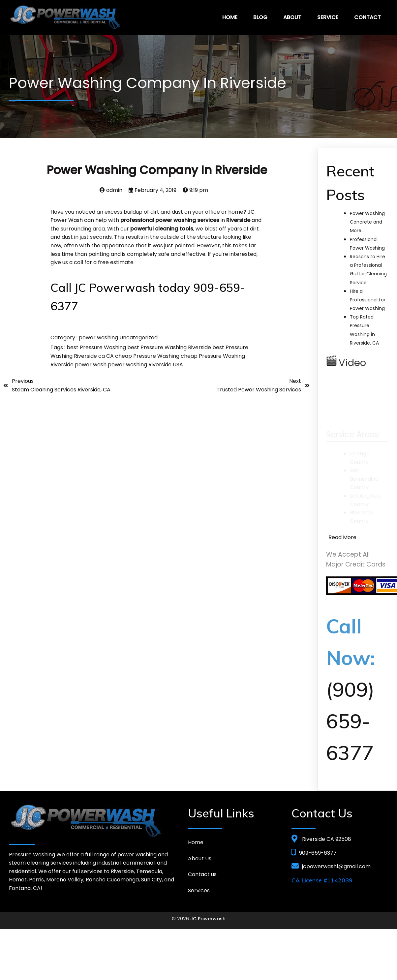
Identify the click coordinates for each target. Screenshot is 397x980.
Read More (342, 537)
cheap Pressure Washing (148, 355)
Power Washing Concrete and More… (367, 221)
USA (178, 364)
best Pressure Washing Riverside (170, 347)
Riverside (161, 364)
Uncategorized (138, 337)
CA (111, 355)
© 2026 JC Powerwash (199, 918)
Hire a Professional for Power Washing (368, 299)
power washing (99, 337)
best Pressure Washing (97, 347)
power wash (91, 364)
